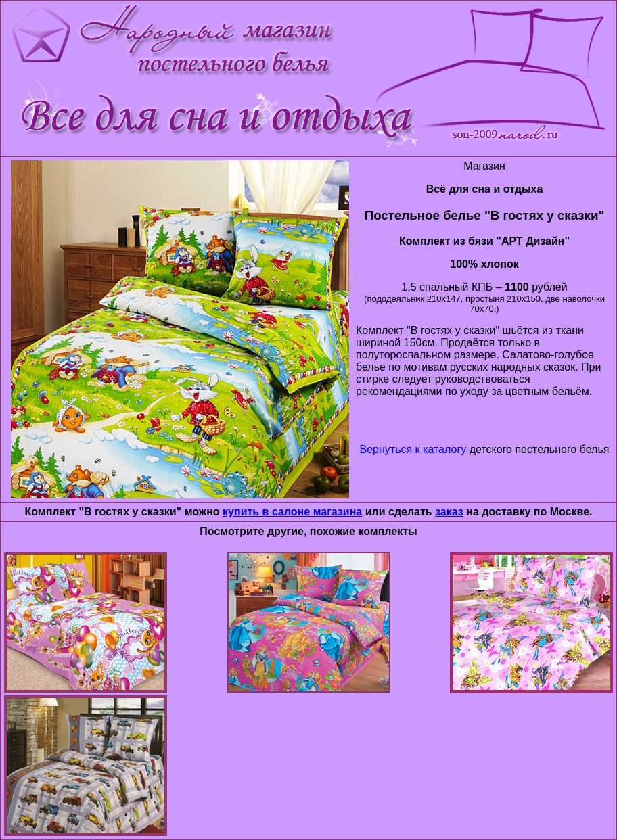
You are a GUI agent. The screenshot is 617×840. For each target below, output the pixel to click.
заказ (449, 512)
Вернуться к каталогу (413, 449)
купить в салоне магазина (292, 512)
